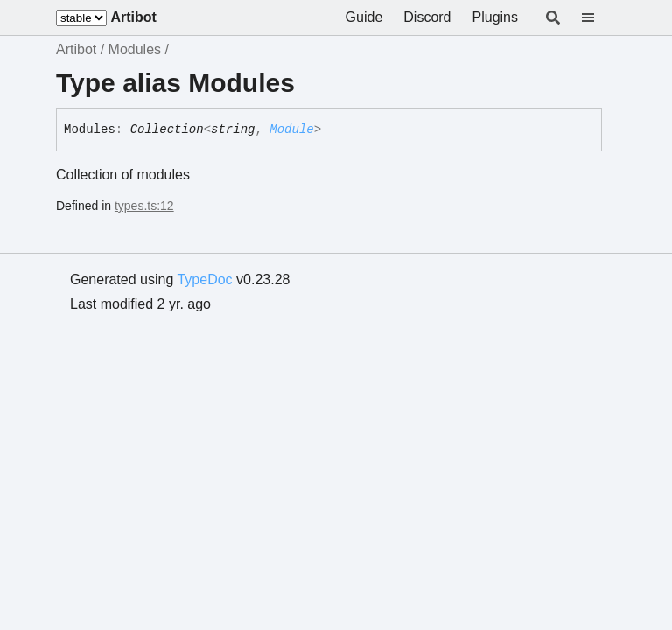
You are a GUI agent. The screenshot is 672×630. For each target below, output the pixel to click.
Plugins (495, 17)
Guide (364, 17)
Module (291, 129)
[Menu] (598, 17)
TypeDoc (204, 280)
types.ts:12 (144, 206)
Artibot (133, 17)
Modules (135, 49)
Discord (427, 17)
